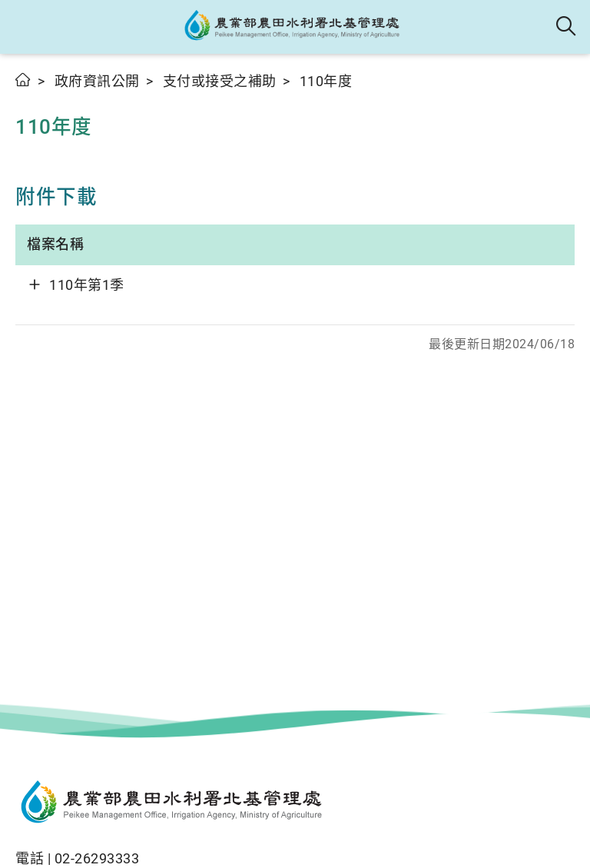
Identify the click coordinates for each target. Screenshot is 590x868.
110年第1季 (87, 285)
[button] (25, 27)
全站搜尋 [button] (567, 27)
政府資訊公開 (97, 81)
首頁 (23, 80)
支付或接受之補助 (220, 81)
